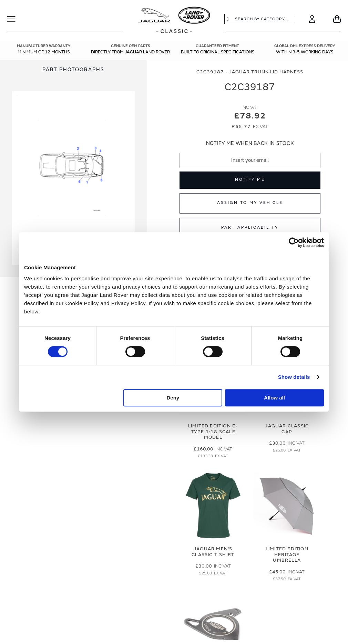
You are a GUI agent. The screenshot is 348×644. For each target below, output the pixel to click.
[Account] (312, 19)
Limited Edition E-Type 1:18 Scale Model (213, 432)
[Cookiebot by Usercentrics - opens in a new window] (294, 242)
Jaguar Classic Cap (287, 429)
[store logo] (174, 21)
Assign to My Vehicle (250, 203)
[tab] (73, 70)
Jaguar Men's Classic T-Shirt (213, 552)
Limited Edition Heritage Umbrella (287, 555)
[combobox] (259, 19)
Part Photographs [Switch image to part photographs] (73, 70)
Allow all (274, 398)
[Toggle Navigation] (16, 19)
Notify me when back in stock (250, 143)
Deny (173, 398)
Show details (294, 377)
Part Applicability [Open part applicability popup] (250, 227)
